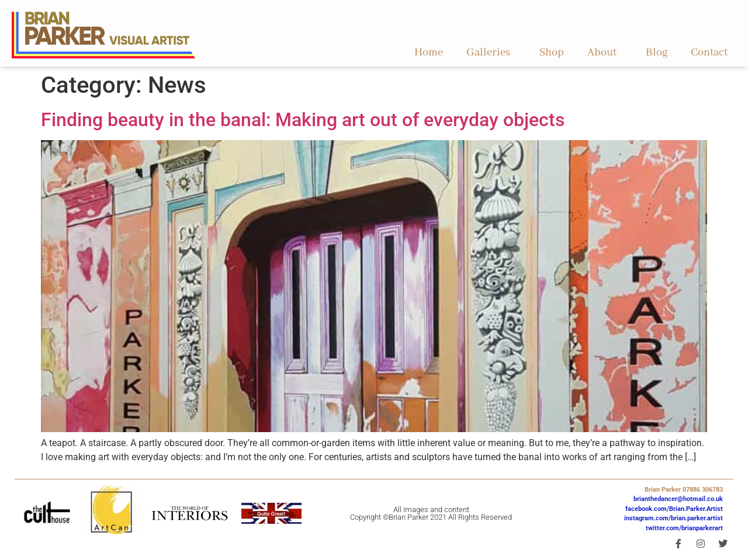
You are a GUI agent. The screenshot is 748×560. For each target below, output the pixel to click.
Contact (709, 53)
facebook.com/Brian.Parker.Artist (674, 509)
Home (429, 53)
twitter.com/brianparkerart (684, 528)
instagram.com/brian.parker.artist (673, 518)
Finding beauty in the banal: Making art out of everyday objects (303, 120)
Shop (552, 53)
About (605, 53)
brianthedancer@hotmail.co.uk (678, 499)
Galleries (491, 53)
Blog (657, 53)
